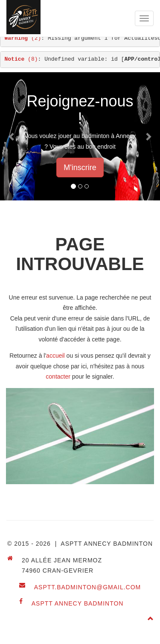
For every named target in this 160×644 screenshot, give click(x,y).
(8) (21, 59)
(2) (23, 38)
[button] (12, 136)
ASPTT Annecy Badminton (78, 603)
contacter (58, 376)
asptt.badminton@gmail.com (88, 587)
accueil (55, 356)
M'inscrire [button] (80, 168)
